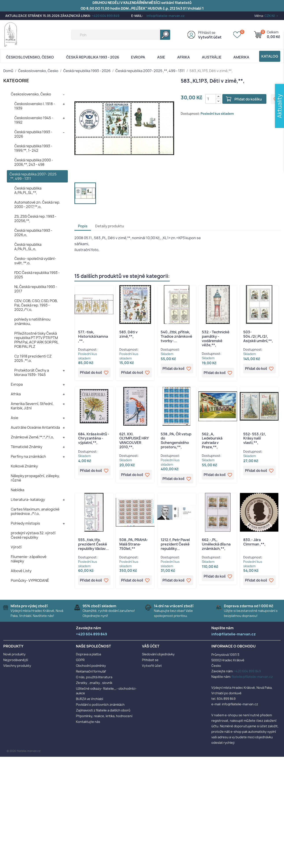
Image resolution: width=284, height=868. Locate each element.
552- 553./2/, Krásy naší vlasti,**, (255, 438)
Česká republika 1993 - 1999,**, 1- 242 (33, 148)
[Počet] (211, 99)
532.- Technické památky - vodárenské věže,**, (216, 338)
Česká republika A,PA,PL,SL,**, (28, 190)
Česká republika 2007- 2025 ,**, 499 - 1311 (33, 176)
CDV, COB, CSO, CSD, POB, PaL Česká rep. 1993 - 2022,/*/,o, (36, 305)
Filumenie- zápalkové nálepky (29, 559)
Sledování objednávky (158, 654)
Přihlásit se (207, 33)
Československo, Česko (30, 57)
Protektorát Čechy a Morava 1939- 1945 (32, 372)
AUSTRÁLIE (212, 57)
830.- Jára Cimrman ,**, (254, 542)
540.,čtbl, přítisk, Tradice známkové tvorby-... (176, 336)
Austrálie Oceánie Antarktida (35, 427)
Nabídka (18, 490)
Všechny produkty (17, 666)
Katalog (270, 56)
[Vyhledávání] (121, 35)
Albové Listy (21, 571)
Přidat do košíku (248, 99)
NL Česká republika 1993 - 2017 (36, 289)
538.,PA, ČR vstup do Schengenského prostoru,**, (176, 440)
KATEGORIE (16, 81)
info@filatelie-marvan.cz (165, 16)
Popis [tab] (83, 226)
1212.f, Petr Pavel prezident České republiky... (175, 544)
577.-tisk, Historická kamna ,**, (93, 336)
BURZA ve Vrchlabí (89, 699)
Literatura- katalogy (28, 500)
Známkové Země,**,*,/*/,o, (32, 437)
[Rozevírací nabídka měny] (272, 16)
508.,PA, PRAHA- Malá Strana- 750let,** (134, 544)
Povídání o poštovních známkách (100, 705)
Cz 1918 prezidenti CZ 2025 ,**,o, (33, 358)
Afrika (183, 57)
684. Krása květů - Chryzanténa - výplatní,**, (94, 438)
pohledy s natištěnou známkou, (32, 321)
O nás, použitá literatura (94, 677)
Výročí (16, 547)
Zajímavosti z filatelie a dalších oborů (103, 710)
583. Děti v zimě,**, (128, 334)
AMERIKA (241, 57)
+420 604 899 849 (106, 16)
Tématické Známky (27, 447)
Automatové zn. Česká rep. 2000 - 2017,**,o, (37, 204)
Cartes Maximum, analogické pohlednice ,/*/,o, (35, 511)
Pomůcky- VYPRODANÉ (30, 580)
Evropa (138, 57)
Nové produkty (14, 654)
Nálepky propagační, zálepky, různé (35, 478)
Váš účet (151, 646)
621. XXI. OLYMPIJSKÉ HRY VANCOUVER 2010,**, (134, 440)
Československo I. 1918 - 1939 (35, 106)
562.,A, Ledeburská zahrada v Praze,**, (212, 440)
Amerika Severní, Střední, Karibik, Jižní (32, 406)
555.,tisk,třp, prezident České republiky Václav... (93, 544)
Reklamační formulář (91, 671)
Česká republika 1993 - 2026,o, (33, 233)
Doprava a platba (89, 654)
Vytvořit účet (210, 37)
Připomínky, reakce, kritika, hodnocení (104, 716)
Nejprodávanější (16, 660)
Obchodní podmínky (91, 666)
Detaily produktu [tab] (110, 226)
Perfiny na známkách (28, 456)
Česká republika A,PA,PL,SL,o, (28, 247)
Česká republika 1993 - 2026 (93, 57)
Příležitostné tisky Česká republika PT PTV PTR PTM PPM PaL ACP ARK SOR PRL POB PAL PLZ (36, 340)
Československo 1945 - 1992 (34, 120)
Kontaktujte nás (88, 722)
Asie (161, 57)
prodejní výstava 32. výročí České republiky (33, 535)
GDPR (80, 660)
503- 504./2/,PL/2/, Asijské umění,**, (258, 336)
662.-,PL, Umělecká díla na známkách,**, (216, 544)
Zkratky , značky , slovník (94, 683)
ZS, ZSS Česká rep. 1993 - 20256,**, (35, 219)
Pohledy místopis (25, 523)
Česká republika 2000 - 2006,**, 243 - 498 (34, 162)
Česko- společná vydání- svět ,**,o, (35, 261)
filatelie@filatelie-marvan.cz (252, 677)
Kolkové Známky (24, 466)
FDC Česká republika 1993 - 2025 (37, 275)
